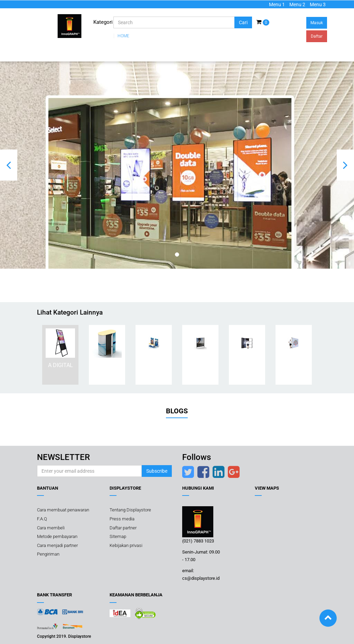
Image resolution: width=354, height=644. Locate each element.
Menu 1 (277, 4)
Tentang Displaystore (130, 510)
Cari (243, 22)
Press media (122, 519)
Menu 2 (297, 4)
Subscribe (157, 471)
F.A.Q (42, 519)
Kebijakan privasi (126, 545)
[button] (9, 165)
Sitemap (118, 536)
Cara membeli (51, 528)
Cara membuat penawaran (63, 510)
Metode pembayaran (57, 536)
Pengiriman (48, 554)
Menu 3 (318, 4)
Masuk (317, 23)
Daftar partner (123, 528)
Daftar (317, 36)
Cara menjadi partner (57, 545)
